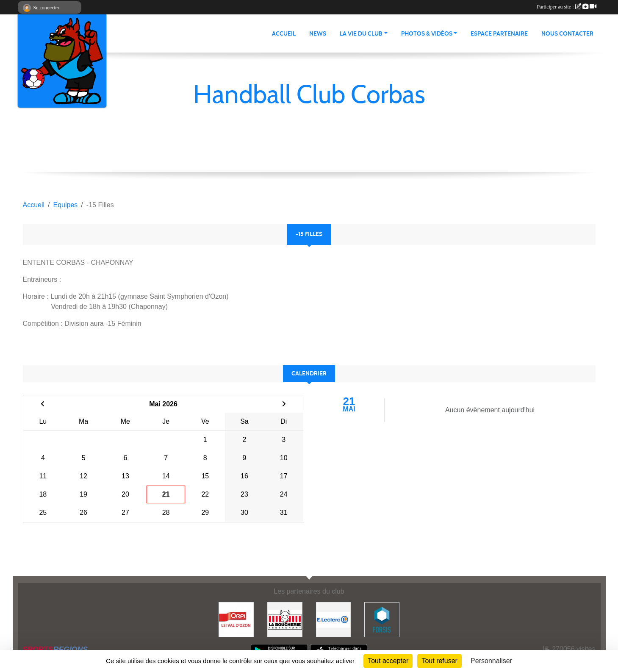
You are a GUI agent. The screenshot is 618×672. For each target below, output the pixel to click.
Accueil (284, 34)
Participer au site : (567, 7)
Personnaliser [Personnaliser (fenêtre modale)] (491, 661)
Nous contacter (567, 34)
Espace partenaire (499, 34)
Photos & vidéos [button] (427, 34)
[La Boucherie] (285, 619)
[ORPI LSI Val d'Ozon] (236, 619)
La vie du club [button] (361, 34)
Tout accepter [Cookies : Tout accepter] (388, 661)
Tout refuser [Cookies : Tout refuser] (439, 661)
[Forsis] (382, 619)
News (318, 34)
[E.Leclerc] (334, 619)
